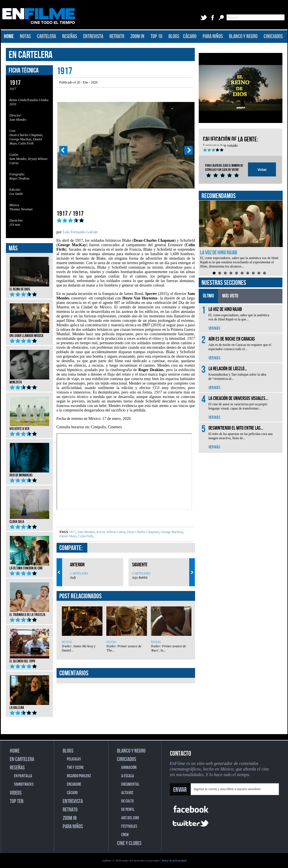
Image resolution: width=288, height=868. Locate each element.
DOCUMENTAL (130, 784)
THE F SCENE (75, 768)
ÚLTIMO (208, 296)
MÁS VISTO (230, 296)
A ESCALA (128, 776)
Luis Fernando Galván (80, 232)
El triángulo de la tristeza (30, 613)
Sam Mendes (86, 532)
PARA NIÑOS (213, 36)
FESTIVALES (129, 826)
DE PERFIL (128, 810)
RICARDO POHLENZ (79, 776)
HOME (9, 36)
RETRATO (117, 36)
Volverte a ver (30, 427)
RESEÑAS (70, 36)
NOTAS (25, 36)
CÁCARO (190, 36)
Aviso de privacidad (174, 860)
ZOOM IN (137, 36)
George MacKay (172, 532)
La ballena (30, 706)
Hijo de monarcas (30, 473)
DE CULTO (127, 801)
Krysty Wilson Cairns (111, 532)
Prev (63, 150)
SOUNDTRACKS (24, 784)
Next (189, 150)
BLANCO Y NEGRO (243, 36)
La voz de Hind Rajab (219, 253)
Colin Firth (85, 536)
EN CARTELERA (31, 55)
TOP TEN (17, 801)
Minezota (30, 380)
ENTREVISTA (93, 36)
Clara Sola (30, 520)
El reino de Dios (30, 287)
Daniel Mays (68, 536)
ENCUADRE (74, 784)
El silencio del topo (30, 659)
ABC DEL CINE (130, 818)
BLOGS (174, 36)
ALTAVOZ (127, 793)
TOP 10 (156, 36)
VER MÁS (214, 328)
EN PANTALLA (23, 776)
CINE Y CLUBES (129, 843)
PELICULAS (74, 759)
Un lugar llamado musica (30, 334)
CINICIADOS (273, 36)
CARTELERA (46, 36)
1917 (72, 532)
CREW (125, 835)
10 (264, 273)
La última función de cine (30, 566)
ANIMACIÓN (129, 768)
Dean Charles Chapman (143, 532)
